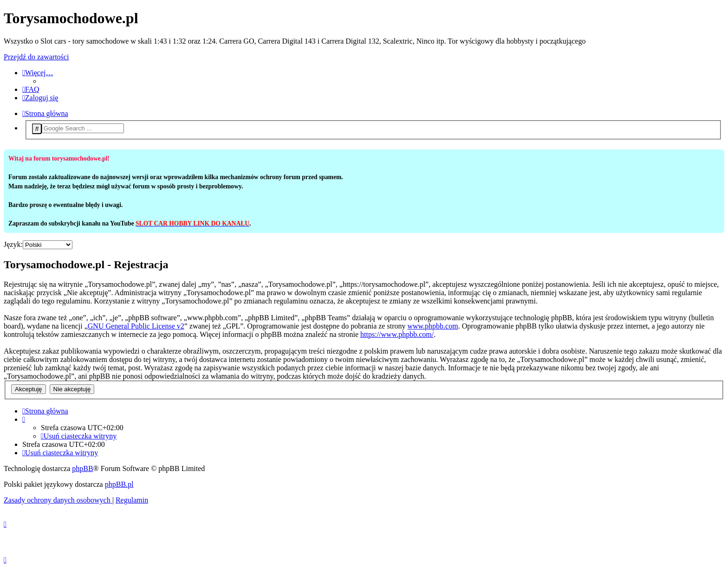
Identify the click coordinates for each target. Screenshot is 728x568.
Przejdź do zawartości (36, 57)
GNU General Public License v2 (136, 326)
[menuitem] (31, 89)
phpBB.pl (119, 484)
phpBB (82, 468)
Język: (13, 244)
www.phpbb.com (432, 326)
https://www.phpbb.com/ (397, 334)
